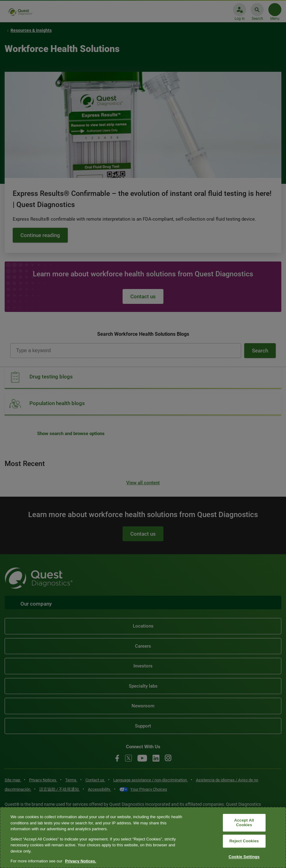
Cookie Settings (244, 857)
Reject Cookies (244, 841)
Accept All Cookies (244, 823)
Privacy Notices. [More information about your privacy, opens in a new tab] (80, 861)
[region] (143, 838)
